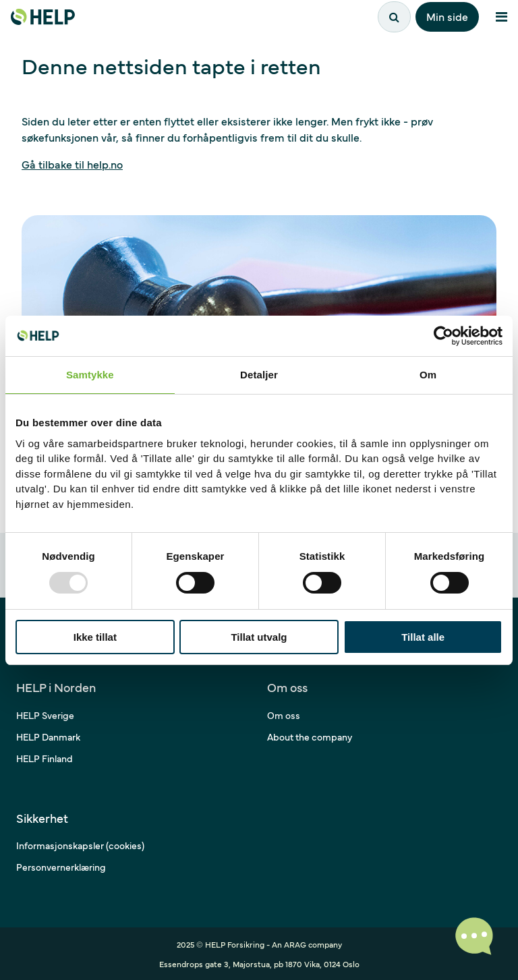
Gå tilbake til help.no (72, 164)
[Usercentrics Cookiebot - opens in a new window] (443, 336)
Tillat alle (423, 637)
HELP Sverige (45, 715)
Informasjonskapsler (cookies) (80, 845)
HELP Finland (45, 758)
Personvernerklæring (61, 867)
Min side (447, 16)
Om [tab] (428, 375)
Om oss (284, 715)
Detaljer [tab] (259, 375)
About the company (310, 737)
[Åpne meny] (501, 17)
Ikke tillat (95, 637)
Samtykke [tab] (90, 375)
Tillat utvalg (259, 637)
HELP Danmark (48, 737)
